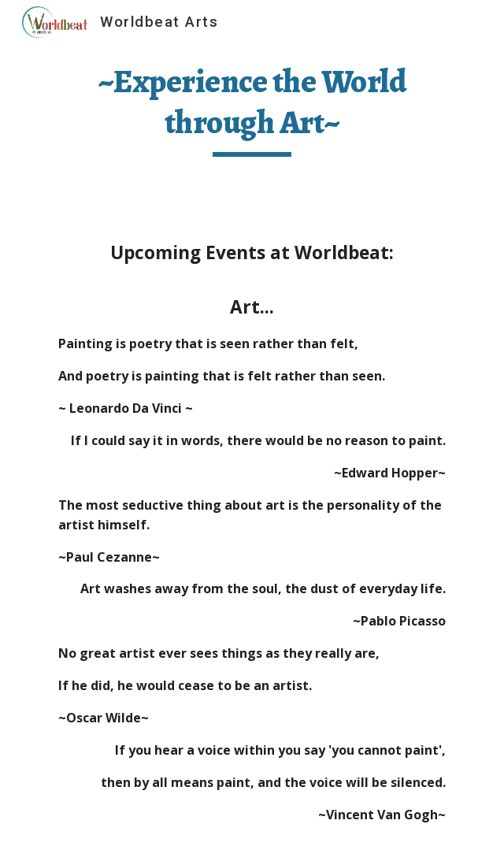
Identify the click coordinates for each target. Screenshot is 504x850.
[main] (252, 109)
